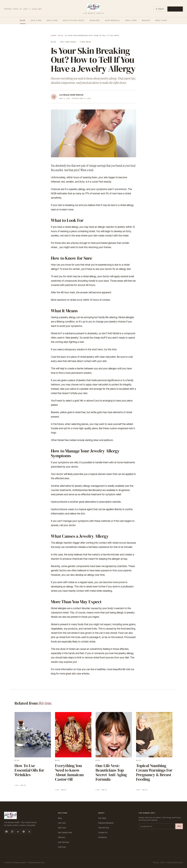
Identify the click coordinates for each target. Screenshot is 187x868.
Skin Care (52, 20)
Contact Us (103, 833)
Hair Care (36, 20)
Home (54, 35)
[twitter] (29, 832)
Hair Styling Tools (74, 20)
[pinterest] (24, 832)
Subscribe (175, 9)
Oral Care (131, 20)
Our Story (102, 818)
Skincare (95, 20)
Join (179, 826)
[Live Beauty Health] (94, 9)
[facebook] (6, 832)
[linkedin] (18, 832)
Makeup (146, 20)
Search (160, 9)
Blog (23, 20)
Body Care (161, 20)
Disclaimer (103, 837)
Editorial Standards (106, 823)
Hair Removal (113, 20)
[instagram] (12, 832)
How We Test (104, 828)
